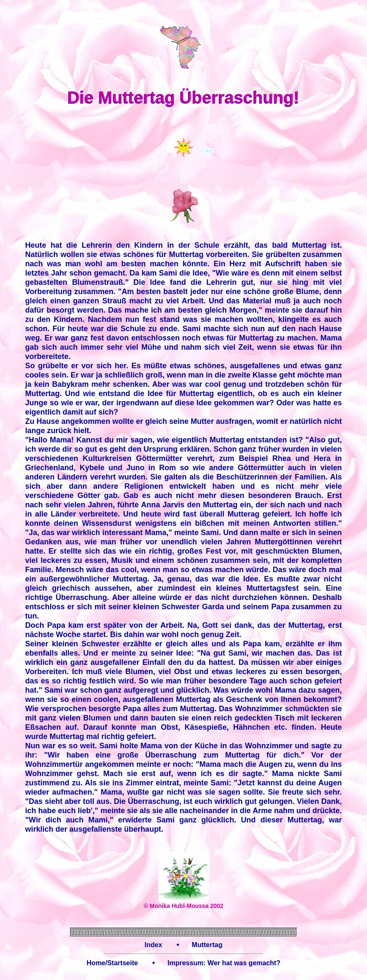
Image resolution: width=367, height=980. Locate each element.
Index (153, 945)
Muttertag (207, 945)
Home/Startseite (112, 963)
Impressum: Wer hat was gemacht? (224, 963)
